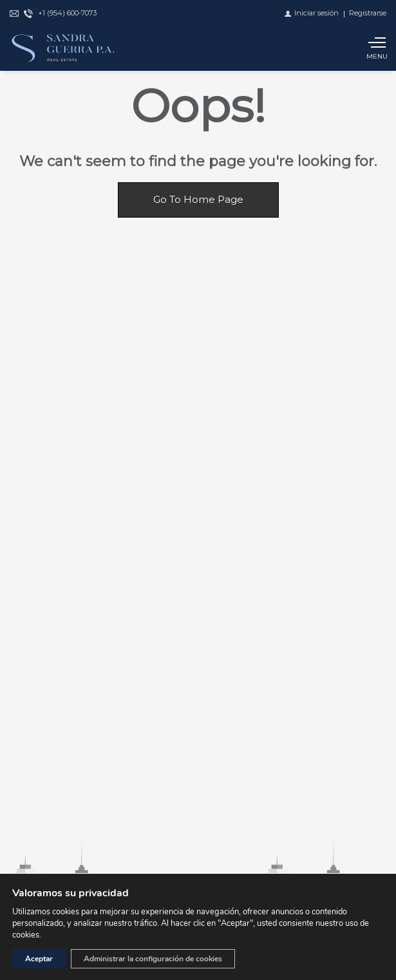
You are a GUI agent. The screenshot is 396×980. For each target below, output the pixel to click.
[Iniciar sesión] (312, 13)
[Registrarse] (368, 13)
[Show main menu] (377, 48)
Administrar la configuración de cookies (153, 959)
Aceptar (39, 959)
